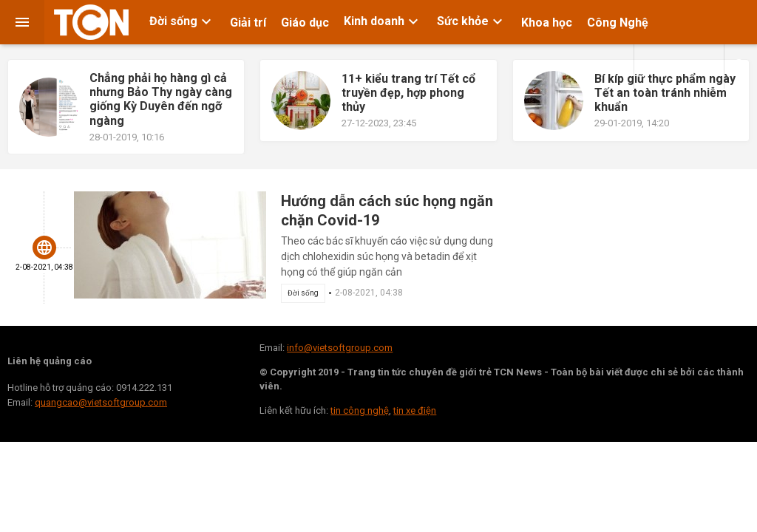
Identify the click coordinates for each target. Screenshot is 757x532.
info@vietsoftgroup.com (340, 348)
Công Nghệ (618, 23)
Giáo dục (305, 23)
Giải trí (248, 23)
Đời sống (182, 21)
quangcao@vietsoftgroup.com (101, 402)
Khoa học (547, 23)
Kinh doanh (383, 21)
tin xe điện (415, 410)
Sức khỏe (472, 21)
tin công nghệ (360, 410)
